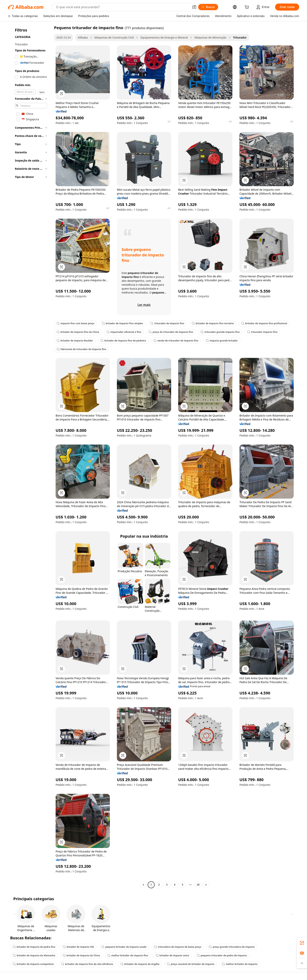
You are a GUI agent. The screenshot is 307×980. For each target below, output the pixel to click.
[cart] (247, 8)
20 (198, 885)
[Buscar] (208, 7)
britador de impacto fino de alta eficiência (87, 964)
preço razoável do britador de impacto (191, 964)
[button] (194, 7)
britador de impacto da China (81, 955)
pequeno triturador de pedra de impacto (222, 955)
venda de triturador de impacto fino (176, 341)
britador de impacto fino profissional (264, 323)
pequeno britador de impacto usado (124, 947)
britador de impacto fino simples (122, 323)
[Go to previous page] (143, 885)
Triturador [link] (240, 37)
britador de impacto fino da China (78, 332)
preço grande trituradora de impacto (232, 947)
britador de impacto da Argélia (140, 964)
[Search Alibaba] (122, 7)
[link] (302, 943)
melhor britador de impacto (240, 964)
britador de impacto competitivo (33, 964)
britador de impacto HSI (78, 947)
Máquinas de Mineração (210, 37)
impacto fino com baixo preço (75, 323)
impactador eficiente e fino (124, 332)
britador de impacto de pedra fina (34, 947)
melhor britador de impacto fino (128, 955)
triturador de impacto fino (167, 323)
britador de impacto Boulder (75, 341)
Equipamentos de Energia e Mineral (164, 37)
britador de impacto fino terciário (213, 323)
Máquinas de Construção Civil (114, 37)
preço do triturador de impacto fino (171, 332)
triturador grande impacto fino (220, 332)
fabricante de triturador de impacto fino (81, 349)
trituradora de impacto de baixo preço (178, 947)
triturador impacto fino (262, 332)
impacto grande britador (222, 341)
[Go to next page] (206, 885)
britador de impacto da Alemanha (34, 955)
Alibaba (83, 37)
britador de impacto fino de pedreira (123, 341)
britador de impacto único (172, 955)
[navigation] (30, 457)
